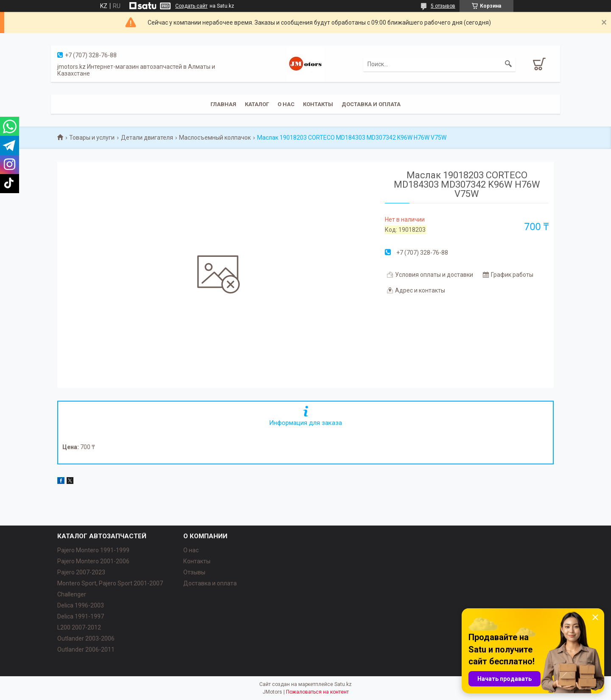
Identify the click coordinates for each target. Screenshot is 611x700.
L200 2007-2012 (79, 627)
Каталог (257, 104)
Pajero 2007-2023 (81, 572)
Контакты (318, 104)
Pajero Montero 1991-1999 (93, 550)
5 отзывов (443, 6)
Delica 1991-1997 (81, 616)
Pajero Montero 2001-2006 (93, 561)
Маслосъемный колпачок (215, 138)
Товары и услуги (92, 138)
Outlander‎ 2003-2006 (86, 638)
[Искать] (508, 64)
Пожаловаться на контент (317, 692)
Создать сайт (191, 6)
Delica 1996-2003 (81, 605)
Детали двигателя (147, 138)
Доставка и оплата (371, 104)
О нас (286, 104)
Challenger (72, 594)
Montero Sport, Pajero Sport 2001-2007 (110, 583)
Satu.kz (343, 684)
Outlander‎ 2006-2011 (86, 649)
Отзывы (194, 572)
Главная (223, 104)
